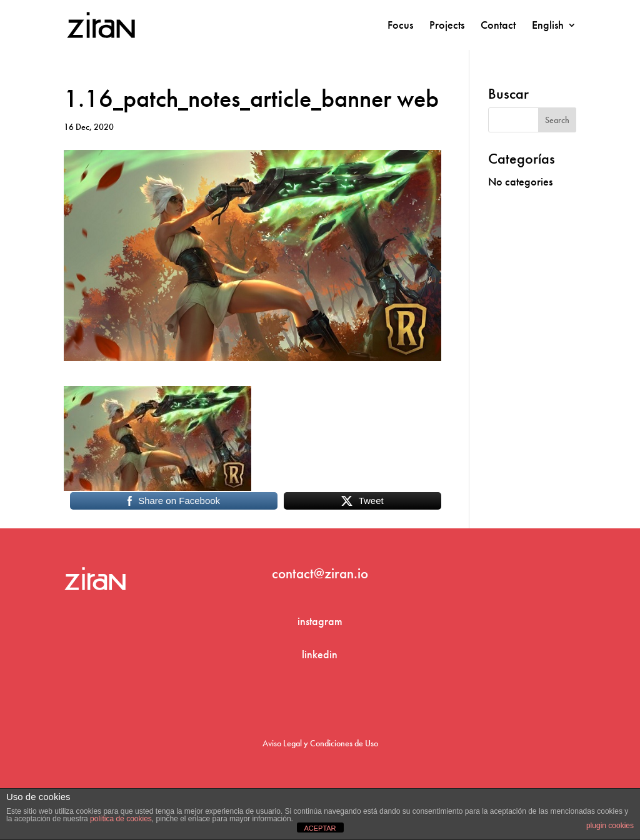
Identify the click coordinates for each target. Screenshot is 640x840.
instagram (320, 621)
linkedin (320, 654)
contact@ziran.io (320, 573)
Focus (400, 26)
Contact (498, 26)
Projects (447, 26)
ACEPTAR (320, 828)
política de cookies (121, 819)
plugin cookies (610, 826)
